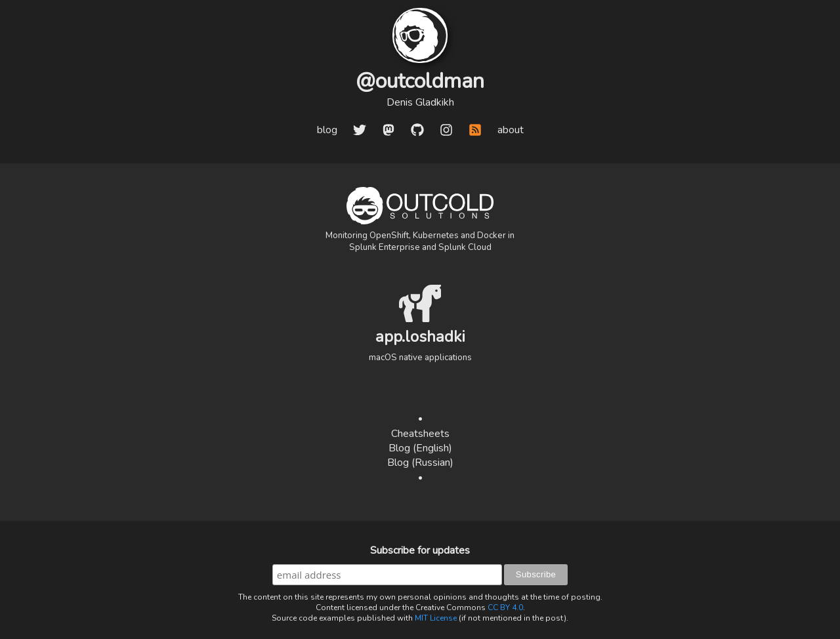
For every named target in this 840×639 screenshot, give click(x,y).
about (511, 130)
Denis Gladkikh (420, 102)
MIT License (436, 618)
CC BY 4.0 (505, 608)
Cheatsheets (420, 434)
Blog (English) (420, 448)
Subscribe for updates (420, 550)
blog (327, 130)
